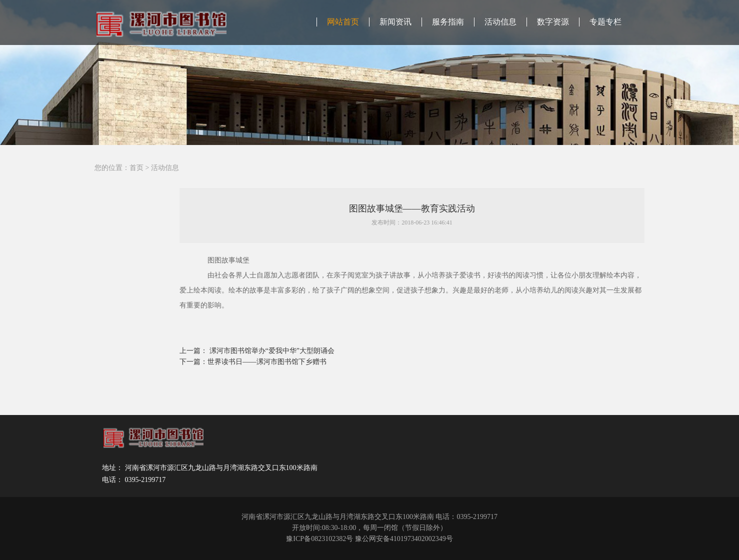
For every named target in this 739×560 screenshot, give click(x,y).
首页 (136, 168)
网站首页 (343, 22)
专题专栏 (605, 22)
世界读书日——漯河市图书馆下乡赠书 (267, 362)
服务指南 (448, 22)
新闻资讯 (395, 22)
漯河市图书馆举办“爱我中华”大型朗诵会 (272, 351)
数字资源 (553, 22)
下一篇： (193, 362)
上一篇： (194, 351)
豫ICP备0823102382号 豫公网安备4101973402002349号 (369, 539)
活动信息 (500, 22)
